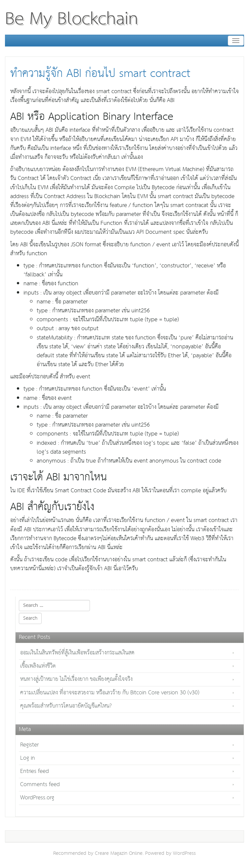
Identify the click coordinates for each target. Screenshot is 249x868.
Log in (28, 758)
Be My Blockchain (72, 19)
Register (29, 745)
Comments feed (40, 785)
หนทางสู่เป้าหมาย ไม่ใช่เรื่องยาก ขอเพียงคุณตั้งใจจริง (76, 679)
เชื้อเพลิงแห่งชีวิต (38, 666)
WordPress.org (37, 798)
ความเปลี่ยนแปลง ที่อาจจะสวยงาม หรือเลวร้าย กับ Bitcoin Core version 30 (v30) (110, 693)
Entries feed (35, 771)
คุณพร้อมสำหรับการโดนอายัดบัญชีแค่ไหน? (66, 706)
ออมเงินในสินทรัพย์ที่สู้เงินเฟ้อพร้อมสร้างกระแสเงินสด (77, 653)
